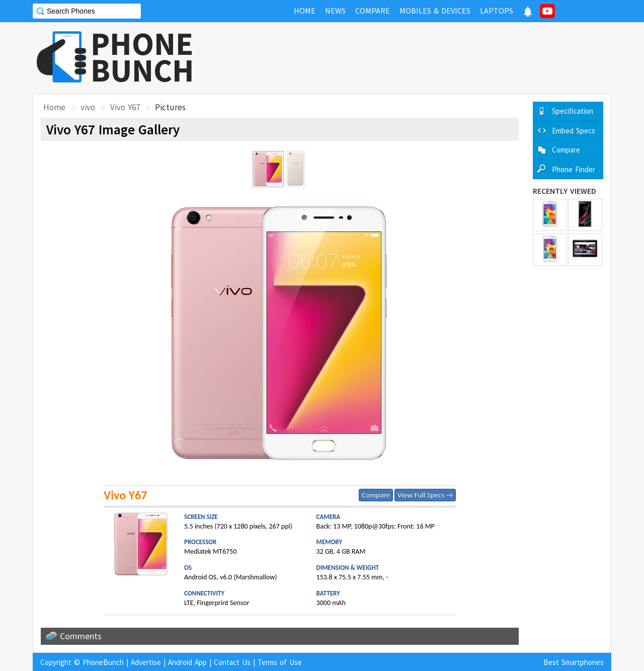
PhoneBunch (103, 662)
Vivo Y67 (125, 107)
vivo (88, 107)
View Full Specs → (425, 495)
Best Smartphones (574, 662)
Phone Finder (574, 169)
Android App (187, 662)
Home (54, 107)
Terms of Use (280, 662)
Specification (573, 111)
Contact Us (232, 662)
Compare (376, 495)
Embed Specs (574, 131)
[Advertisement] (428, 58)
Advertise (146, 662)
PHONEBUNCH (142, 57)
